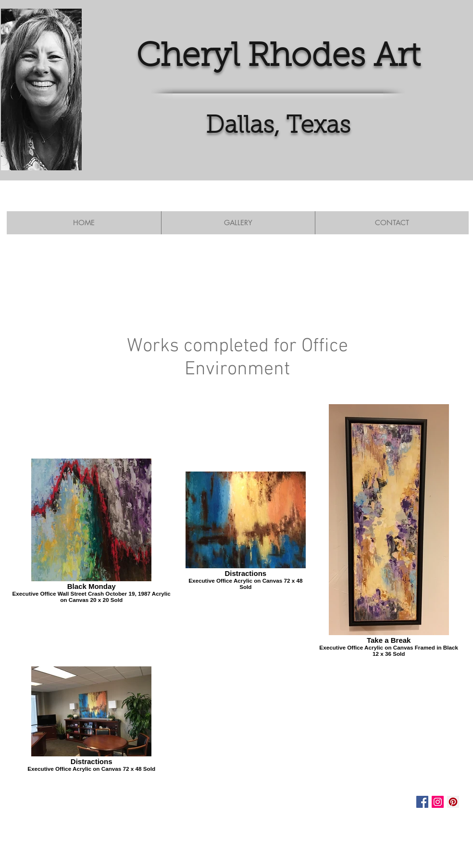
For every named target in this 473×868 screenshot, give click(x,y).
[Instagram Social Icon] (438, 802)
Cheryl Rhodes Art (278, 57)
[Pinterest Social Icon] (453, 802)
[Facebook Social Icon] (422, 802)
